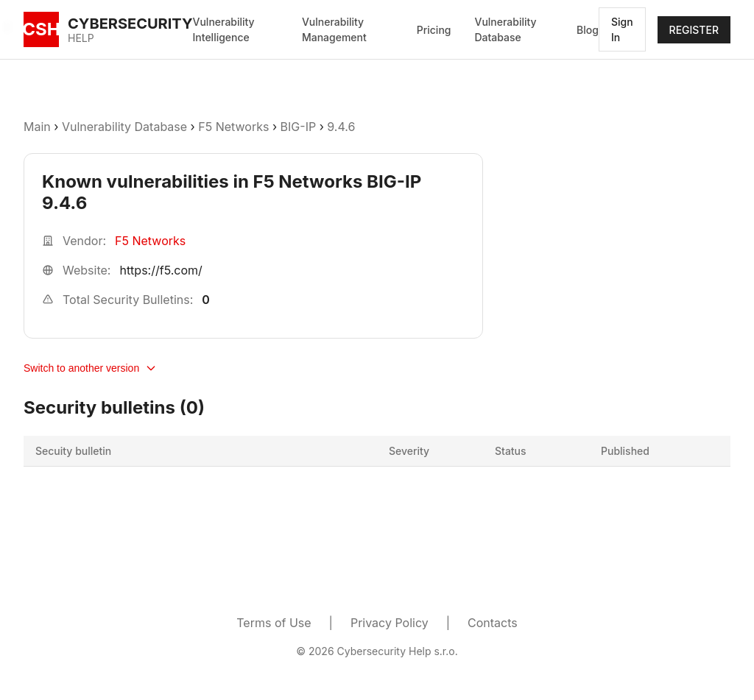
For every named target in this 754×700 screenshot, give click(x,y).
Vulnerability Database (505, 29)
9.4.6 (341, 127)
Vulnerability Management (334, 29)
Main (37, 127)
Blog (588, 30)
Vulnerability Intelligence (224, 29)
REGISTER (694, 30)
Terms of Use (274, 623)
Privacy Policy (390, 623)
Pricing (434, 30)
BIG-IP (299, 127)
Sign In (622, 29)
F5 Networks (233, 127)
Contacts (493, 623)
